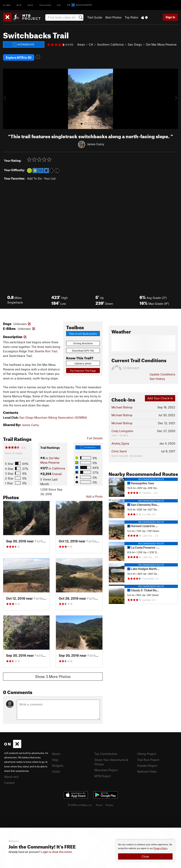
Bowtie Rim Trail (46, 351)
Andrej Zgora (120, 443)
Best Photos (113, 17)
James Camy (96, 144)
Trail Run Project (148, 760)
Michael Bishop (122, 407)
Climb (7, 5)
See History (157, 379)
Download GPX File (83, 351)
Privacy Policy (160, 848)
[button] (7, 99)
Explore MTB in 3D (19, 57)
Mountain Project (106, 770)
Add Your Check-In (160, 398)
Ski (59, 5)
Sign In (170, 17)
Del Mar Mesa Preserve (161, 44)
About (56, 754)
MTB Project (103, 776)
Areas (81, 44)
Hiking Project (147, 754)
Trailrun (45, 5)
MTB (19, 5)
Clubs (56, 771)
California (59, 468)
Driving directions (83, 343)
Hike (30, 5)
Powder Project (147, 766)
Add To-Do (34, 178)
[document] (145, 851)
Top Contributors (106, 754)
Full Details (95, 438)
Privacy (109, 805)
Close (145, 856)
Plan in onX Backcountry (83, 334)
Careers (9, 783)
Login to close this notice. (57, 852)
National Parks (147, 771)
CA (91, 44)
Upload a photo (83, 363)
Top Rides (131, 17)
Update (162, 374)
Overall (57, 474)
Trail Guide (95, 17)
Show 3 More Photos (53, 676)
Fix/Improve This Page (83, 371)
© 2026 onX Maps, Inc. (80, 805)
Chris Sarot (119, 451)
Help (55, 760)
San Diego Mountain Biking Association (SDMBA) (53, 417)
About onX (11, 777)
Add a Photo (94, 496)
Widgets (58, 766)
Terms (99, 805)
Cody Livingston (122, 431)
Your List (50, 178)
